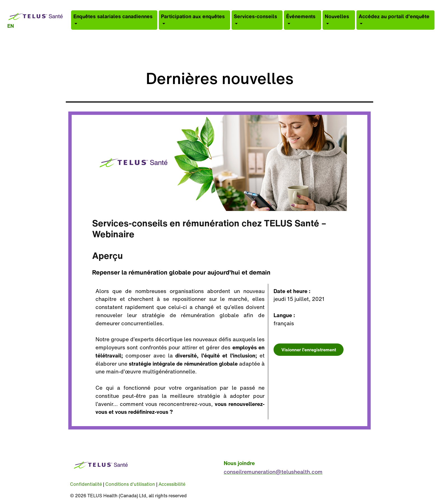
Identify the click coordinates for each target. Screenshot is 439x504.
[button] (114, 20)
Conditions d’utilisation (130, 484)
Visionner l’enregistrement (309, 350)
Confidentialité (86, 484)
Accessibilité (172, 484)
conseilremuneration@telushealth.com (273, 472)
